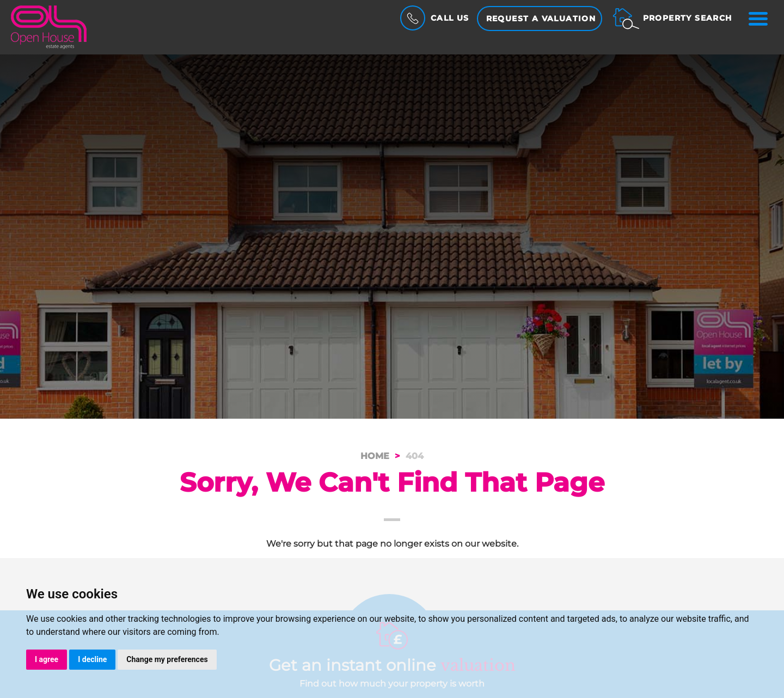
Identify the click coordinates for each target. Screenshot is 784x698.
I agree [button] (47, 659)
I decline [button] (92, 659)
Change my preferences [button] (167, 659)
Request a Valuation (541, 19)
